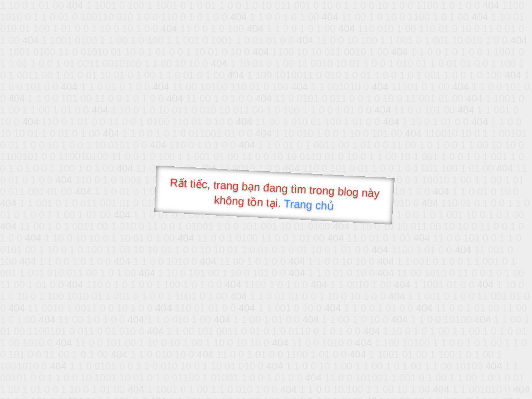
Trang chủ (309, 205)
